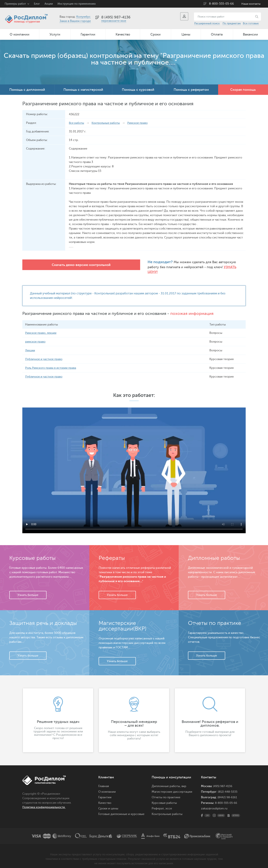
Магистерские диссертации (172, 787)
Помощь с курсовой (138, 90)
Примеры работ (15, 4)
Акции (49, 4)
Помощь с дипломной (27, 90)
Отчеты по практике (166, 793)
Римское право (142, 123)
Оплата (217, 34)
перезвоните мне (114, 21)
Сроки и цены (108, 804)
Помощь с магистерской (83, 90)
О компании (20, 34)
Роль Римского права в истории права (52, 364)
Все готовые (251, 23)
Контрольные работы (108, 123)
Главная (104, 782)
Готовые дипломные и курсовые (121, 810)
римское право (36, 337)
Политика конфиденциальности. (46, 803)
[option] (58, 716)
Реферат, (158, 804)
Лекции (31, 346)
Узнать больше (28, 591)
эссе (169, 804)
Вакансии (250, 34)
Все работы (77, 123)
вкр (184, 782)
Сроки (155, 34)
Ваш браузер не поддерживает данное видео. (134, 466)
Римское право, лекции (42, 329)
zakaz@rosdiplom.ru (215, 804)
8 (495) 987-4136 (116, 17)
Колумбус (83, 17)
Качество (123, 34)
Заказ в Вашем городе (75, 21)
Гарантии (88, 34)
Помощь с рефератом (191, 90)
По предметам (232, 23)
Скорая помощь (243, 90)
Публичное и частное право (45, 355)
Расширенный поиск (207, 23)
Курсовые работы (164, 799)
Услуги (55, 34)
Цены (186, 34)
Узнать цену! (159, 267)
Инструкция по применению (77, 4)
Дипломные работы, (167, 782)
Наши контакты (251, 4)
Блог (37, 4)
